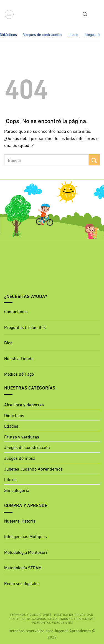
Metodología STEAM (23, 567)
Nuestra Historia (20, 520)
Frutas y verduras (22, 436)
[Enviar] (94, 160)
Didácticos (14, 415)
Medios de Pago (19, 374)
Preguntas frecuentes (25, 327)
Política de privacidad (73, 614)
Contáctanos (16, 311)
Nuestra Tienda (19, 358)
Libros (73, 34)
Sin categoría (17, 490)
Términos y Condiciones (31, 614)
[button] (9, 14)
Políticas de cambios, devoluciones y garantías (52, 618)
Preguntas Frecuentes (53, 622)
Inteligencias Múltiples (26, 536)
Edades (11, 426)
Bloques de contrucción (42, 34)
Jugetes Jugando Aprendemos (33, 468)
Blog (8, 342)
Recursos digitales (22, 583)
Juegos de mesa (20, 458)
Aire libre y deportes (24, 404)
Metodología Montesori (26, 552)
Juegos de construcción (27, 447)
